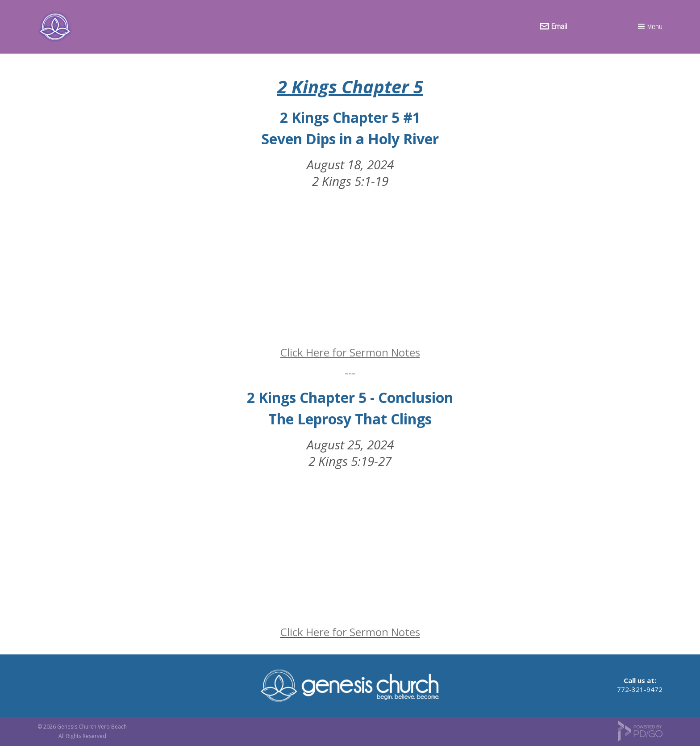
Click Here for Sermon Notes (350, 352)
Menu (655, 26)
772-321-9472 (640, 689)
